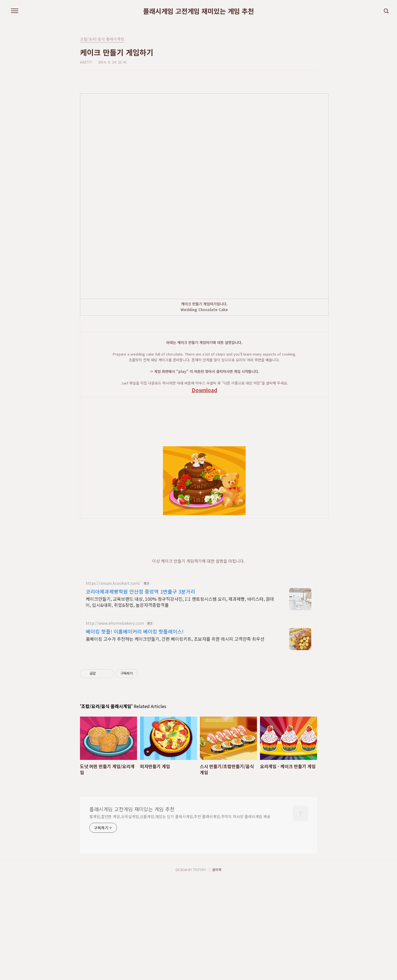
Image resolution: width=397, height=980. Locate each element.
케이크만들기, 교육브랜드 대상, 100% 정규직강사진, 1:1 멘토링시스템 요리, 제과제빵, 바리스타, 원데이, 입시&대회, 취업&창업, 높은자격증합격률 (180, 702)
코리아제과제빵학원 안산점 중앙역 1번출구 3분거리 (140, 691)
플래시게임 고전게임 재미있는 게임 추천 (198, 11)
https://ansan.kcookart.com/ (113, 683)
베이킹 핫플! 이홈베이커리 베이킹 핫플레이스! (135, 731)
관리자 (217, 969)
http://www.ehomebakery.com (115, 723)
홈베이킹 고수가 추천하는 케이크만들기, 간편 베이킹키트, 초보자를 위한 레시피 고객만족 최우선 (175, 739)
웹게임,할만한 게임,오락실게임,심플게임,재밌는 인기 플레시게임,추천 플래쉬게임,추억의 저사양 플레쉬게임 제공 (180, 916)
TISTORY (200, 969)
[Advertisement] (214, 336)
